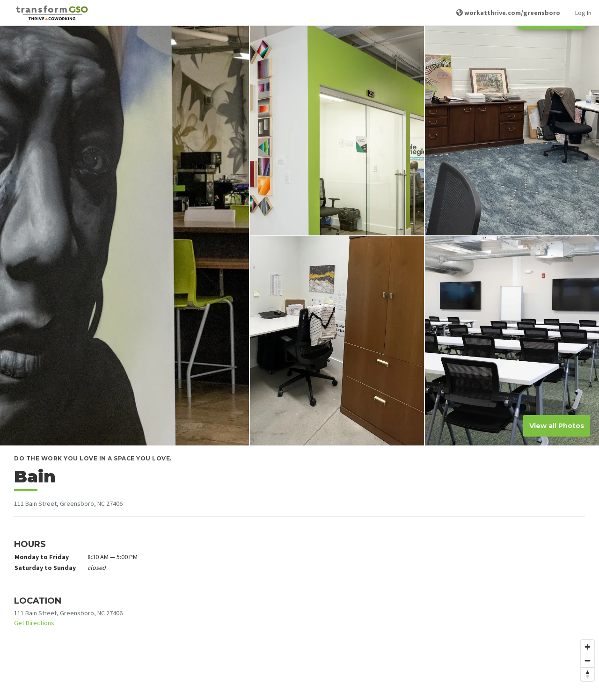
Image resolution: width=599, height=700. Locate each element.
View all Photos (557, 426)
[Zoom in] (588, 647)
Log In (583, 13)
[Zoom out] (588, 660)
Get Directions (34, 623)
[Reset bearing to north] (588, 674)
